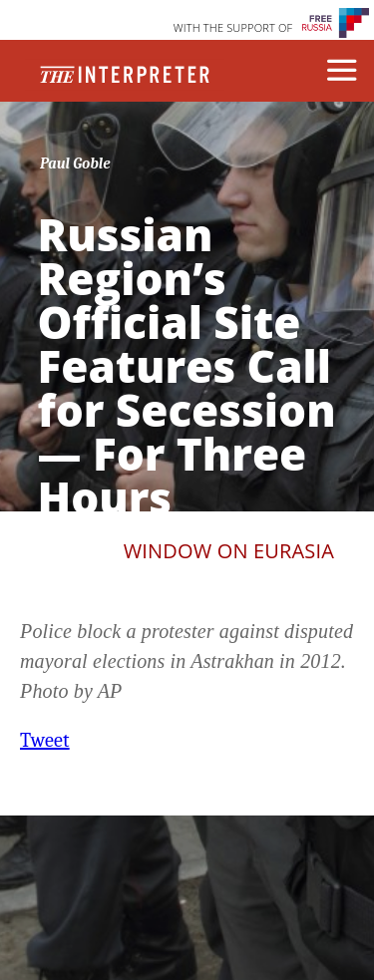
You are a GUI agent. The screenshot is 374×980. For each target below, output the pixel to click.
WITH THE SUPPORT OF (233, 27)
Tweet (45, 740)
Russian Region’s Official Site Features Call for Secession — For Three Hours (187, 366)
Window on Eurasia (229, 551)
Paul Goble (75, 163)
